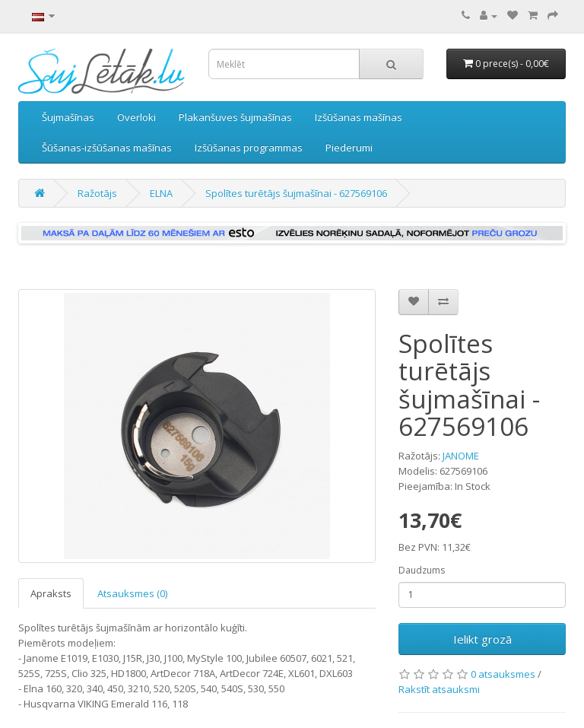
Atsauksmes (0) (132, 593)
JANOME (461, 456)
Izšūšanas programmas (249, 148)
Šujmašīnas (68, 117)
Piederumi (349, 148)
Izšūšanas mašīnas (359, 117)
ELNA (161, 193)
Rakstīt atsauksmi (439, 689)
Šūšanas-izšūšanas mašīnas (107, 148)
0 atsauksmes (503, 674)
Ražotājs (97, 193)
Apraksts (51, 593)
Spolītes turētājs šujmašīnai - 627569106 (296, 193)
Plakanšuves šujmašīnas (235, 117)
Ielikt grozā (482, 639)
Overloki (136, 117)
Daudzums (422, 570)
